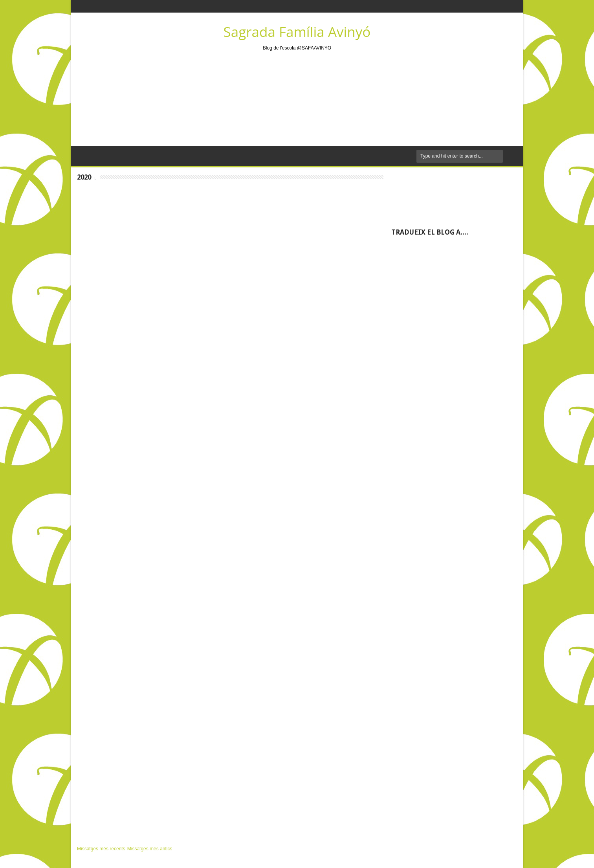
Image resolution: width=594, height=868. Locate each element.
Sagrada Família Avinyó (297, 32)
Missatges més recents (101, 849)
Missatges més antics (150, 849)
